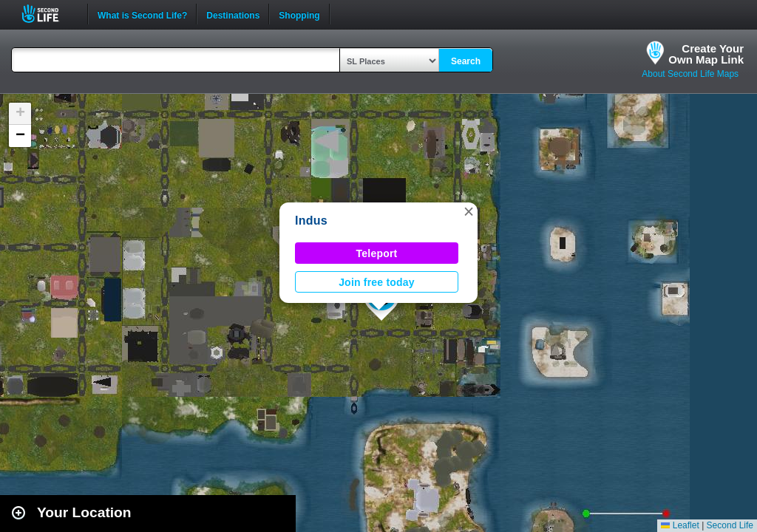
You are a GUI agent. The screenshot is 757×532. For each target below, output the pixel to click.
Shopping (299, 14)
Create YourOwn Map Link (706, 54)
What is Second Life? (142, 14)
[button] (469, 211)
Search (466, 61)
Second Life (48, 14)
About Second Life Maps (690, 74)
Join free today (377, 282)
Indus (311, 221)
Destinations (233, 14)
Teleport (377, 253)
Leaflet (680, 525)
